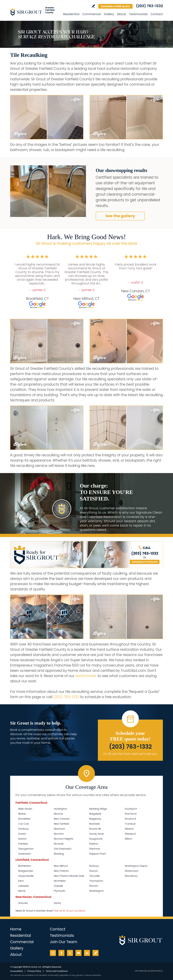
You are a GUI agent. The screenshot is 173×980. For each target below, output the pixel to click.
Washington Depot (136, 866)
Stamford (131, 814)
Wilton (128, 839)
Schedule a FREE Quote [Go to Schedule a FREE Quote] (115, 6)
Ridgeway (95, 819)
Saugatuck (96, 839)
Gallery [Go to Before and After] (109, 14)
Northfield (60, 881)
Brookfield (24, 819)
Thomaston (96, 881)
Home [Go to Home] (16, 929)
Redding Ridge (98, 809)
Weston (129, 829)
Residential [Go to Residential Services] (71, 14)
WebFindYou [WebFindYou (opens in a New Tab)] (157, 971)
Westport (130, 834)
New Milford (61, 866)
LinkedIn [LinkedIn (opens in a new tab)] (87, 953)
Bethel (22, 814)
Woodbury (131, 876)
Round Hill (95, 829)
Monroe (58, 814)
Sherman (95, 849)
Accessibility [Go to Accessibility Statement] (16, 971)
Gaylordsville (26, 876)
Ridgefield (95, 814)
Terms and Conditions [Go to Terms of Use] (57, 971)
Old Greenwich (63, 849)
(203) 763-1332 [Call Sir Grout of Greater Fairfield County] (149, 6)
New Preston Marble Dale (69, 876)
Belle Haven (25, 809)
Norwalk (59, 844)
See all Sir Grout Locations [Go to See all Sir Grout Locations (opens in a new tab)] (70, 911)
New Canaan (62, 819)
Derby (57, 903)
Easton (22, 839)
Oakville (58, 886)
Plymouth (59, 891)
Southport (131, 809)
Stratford (130, 819)
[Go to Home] (34, 12)
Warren (94, 886)
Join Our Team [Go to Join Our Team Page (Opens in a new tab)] (64, 942)
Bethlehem (25, 866)
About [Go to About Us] (122, 14)
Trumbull (130, 824)
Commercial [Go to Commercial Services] (92, 14)
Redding (59, 854)
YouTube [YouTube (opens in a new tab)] (78, 953)
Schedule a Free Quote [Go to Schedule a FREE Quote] (145, 562)
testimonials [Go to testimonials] (86, 676)
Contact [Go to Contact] (157, 14)
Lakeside (23, 886)
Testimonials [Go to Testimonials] (138, 14)
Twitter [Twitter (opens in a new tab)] (70, 953)
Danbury (24, 829)
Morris (22, 891)
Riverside (94, 824)
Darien (22, 834)
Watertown (132, 871)
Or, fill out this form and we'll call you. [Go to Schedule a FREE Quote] (130, 754)
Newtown (59, 829)
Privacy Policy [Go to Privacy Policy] (34, 971)
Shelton (94, 844)
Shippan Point (98, 854)
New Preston (61, 871)
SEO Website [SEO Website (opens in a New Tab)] (141, 971)
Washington (96, 891)
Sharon (94, 871)
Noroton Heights (64, 839)
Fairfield (23, 844)
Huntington (60, 809)
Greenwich (25, 854)
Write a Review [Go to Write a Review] (93, 6)
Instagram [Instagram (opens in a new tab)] (53, 953)
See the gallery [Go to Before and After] (120, 216)
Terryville (94, 876)
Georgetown (26, 849)
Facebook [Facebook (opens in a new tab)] (61, 953)
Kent (21, 881)
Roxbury (94, 866)
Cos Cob (24, 824)
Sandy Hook (96, 834)
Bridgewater (26, 871)
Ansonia (23, 903)
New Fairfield (61, 824)
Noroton (59, 834)
